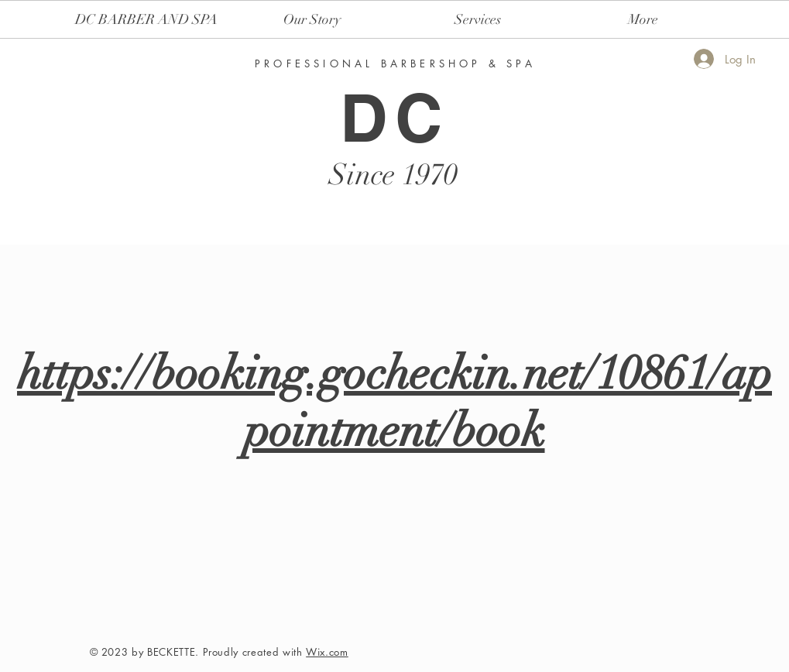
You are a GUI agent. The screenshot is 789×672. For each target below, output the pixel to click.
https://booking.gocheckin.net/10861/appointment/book (394, 402)
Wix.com (327, 652)
